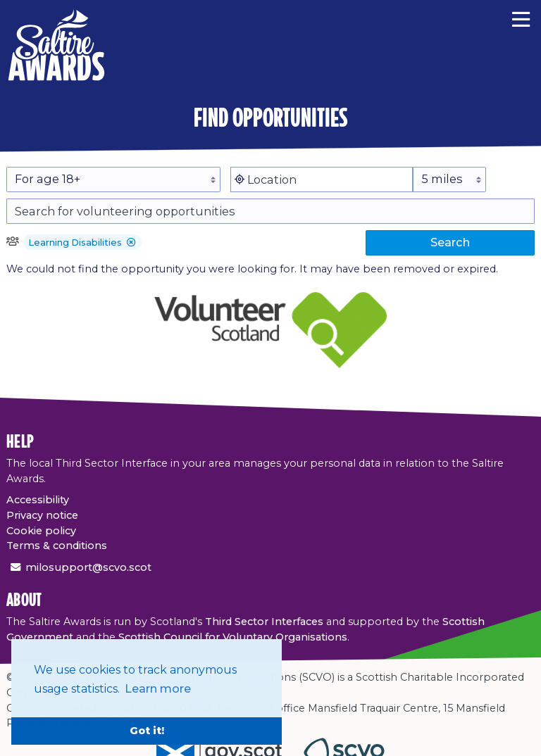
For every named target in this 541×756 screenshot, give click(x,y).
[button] (131, 243)
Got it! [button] (147, 731)
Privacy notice (42, 515)
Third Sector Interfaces (264, 622)
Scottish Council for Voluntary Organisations (233, 637)
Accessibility (38, 500)
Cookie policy (41, 531)
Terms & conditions (57, 546)
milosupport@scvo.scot (88, 567)
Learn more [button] (158, 689)
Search (450, 242)
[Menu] (521, 18)
